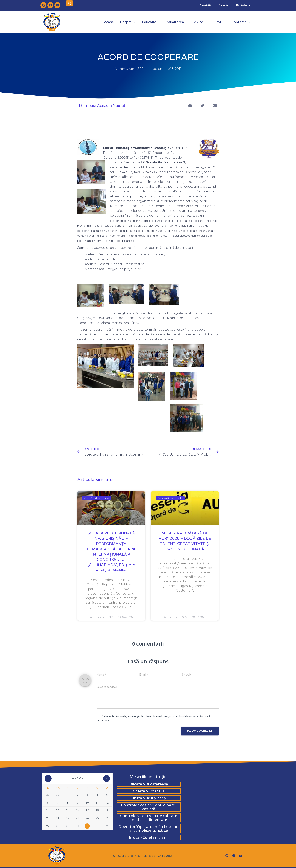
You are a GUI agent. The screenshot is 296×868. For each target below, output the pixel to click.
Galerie (223, 5)
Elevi (219, 22)
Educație (151, 22)
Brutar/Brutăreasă (149, 798)
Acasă (109, 22)
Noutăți (205, 5)
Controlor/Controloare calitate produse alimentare (149, 818)
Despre (128, 22)
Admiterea (177, 22)
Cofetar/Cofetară (149, 791)
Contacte (241, 22)
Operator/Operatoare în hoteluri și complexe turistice (149, 828)
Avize (201, 22)
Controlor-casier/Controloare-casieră (149, 807)
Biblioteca (243, 5)
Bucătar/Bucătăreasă (149, 784)
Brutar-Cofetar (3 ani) (149, 837)
